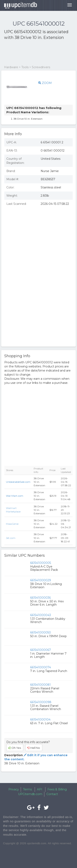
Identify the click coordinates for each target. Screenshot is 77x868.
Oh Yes (15, 748)
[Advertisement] (37, 53)
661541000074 (41, 667)
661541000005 (41, 563)
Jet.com (11, 538)
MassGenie (12, 524)
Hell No (34, 748)
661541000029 (41, 580)
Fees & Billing (57, 789)
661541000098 (41, 702)
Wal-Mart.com (15, 496)
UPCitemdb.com (30, 794)
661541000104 (40, 720)
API (40, 789)
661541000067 (41, 650)
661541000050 (41, 632)
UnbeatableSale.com (18, 482)
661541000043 (41, 615)
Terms (27, 789)
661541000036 (40, 598)
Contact (52, 794)
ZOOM (45, 83)
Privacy (14, 789)
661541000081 (40, 685)
